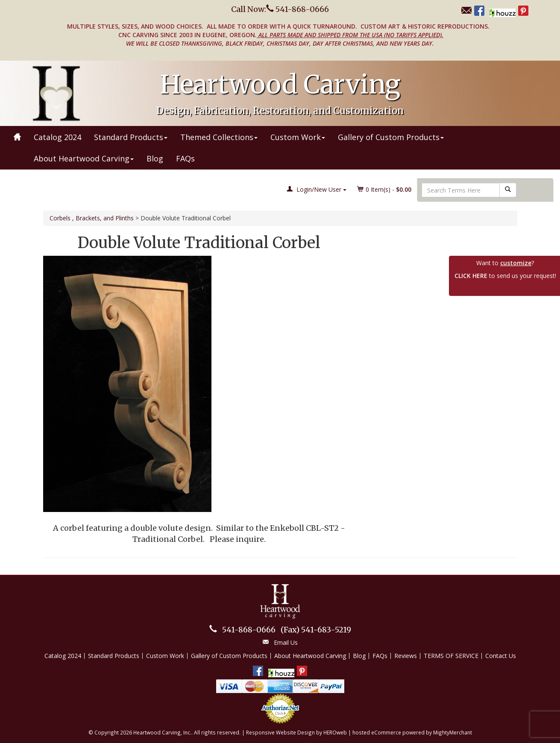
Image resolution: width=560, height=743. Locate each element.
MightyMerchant (453, 732)
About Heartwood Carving (84, 158)
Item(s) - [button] (384, 189)
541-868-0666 (249, 630)
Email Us (286, 642)
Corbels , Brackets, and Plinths (92, 218)
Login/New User (317, 189)
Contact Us (501, 656)
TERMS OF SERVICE (451, 656)
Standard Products (131, 137)
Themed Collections (219, 137)
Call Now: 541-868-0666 (280, 9)
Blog (155, 158)
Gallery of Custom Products (391, 137)
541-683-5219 (316, 630)
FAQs (185, 158)
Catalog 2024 (57, 137)
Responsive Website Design (280, 732)
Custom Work (298, 137)
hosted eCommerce (377, 732)
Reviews (406, 656)
